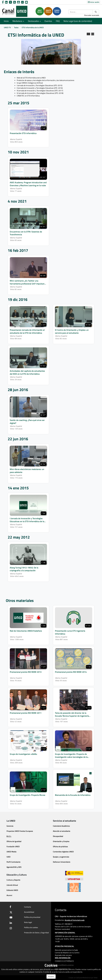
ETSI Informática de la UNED (33, 27)
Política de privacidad (32, 917)
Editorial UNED (12, 890)
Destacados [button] (34, 21)
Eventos (48, 21)
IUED (8, 857)
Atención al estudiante (62, 831)
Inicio (6, 21)
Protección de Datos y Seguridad (36, 933)
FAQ (58, 21)
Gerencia (10, 826)
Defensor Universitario (62, 862)
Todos (16, 27)
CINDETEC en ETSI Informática (28, 96)
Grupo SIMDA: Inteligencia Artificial (30, 83)
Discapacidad (58, 836)
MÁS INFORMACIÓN (63, 958)
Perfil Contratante (13, 862)
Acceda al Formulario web (75, 920)
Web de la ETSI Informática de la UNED (31, 78)
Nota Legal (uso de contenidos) (78, 21)
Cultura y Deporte (13, 880)
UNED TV (7, 27)
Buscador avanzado (92, 15)
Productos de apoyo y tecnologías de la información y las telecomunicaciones (46, 80)
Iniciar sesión (93, 2)
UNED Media (11, 852)
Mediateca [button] (18, 21)
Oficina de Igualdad (14, 841)
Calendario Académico (61, 826)
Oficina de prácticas (60, 846)
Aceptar (51, 976)
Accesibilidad (29, 912)
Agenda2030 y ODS (14, 867)
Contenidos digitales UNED (63, 852)
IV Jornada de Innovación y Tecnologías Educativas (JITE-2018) (40, 93)
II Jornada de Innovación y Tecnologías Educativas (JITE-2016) (40, 88)
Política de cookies (31, 927)
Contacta (27, 907)
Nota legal (28, 922)
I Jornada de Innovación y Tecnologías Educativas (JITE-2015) (40, 85)
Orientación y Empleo (61, 841)
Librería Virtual (12, 885)
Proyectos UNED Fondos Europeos (20, 831)
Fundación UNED (13, 846)
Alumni (9, 895)
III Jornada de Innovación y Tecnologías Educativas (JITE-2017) (40, 91)
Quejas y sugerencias (61, 857)
